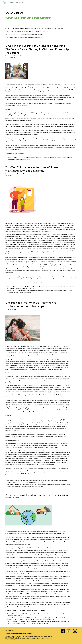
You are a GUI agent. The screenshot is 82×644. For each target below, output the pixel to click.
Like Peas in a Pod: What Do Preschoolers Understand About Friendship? (25, 34)
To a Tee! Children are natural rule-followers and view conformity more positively (27, 31)
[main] (41, 14)
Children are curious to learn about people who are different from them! (24, 37)
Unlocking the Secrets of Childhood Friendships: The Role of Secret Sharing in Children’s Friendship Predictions (34, 28)
